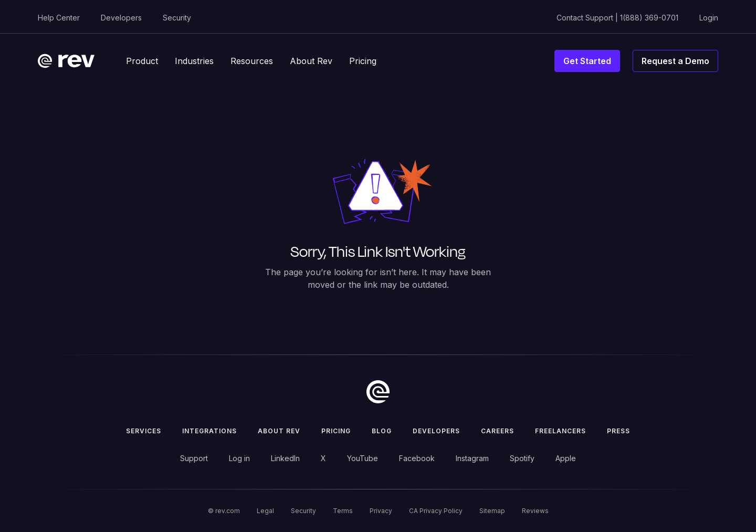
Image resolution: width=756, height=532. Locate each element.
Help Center (59, 18)
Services (144, 431)
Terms (343, 511)
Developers (121, 18)
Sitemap (492, 511)
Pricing (336, 431)
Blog (382, 431)
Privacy (381, 511)
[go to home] (378, 392)
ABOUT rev (279, 431)
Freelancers (560, 431)
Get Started (587, 61)
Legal (265, 511)
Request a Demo (675, 61)
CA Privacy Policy (436, 511)
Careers (497, 431)
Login (709, 18)
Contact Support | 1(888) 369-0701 (617, 18)
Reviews (535, 511)
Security (177, 18)
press (618, 431)
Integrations (209, 431)
